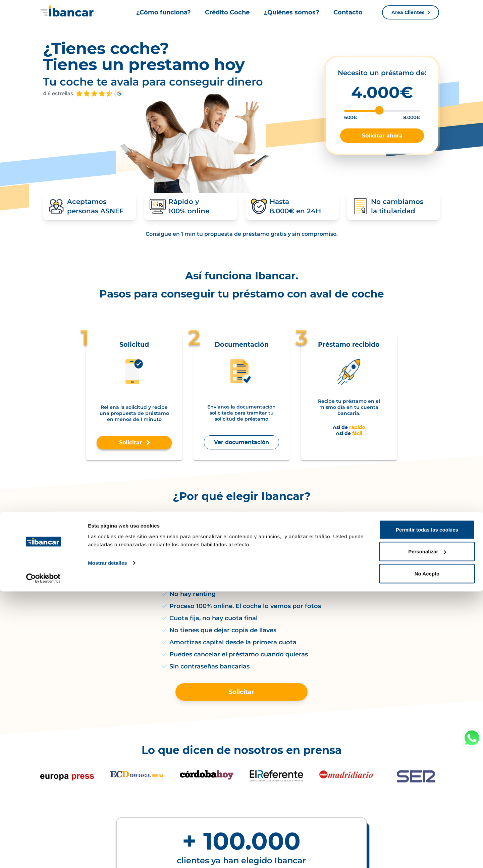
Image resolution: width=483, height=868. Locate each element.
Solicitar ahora (382, 136)
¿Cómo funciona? (164, 12)
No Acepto (427, 850)
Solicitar (134, 448)
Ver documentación (241, 447)
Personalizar (427, 828)
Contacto (348, 12)
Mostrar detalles (108, 839)
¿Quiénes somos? (292, 12)
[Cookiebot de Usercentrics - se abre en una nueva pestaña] (43, 855)
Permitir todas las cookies (427, 806)
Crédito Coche (227, 12)
